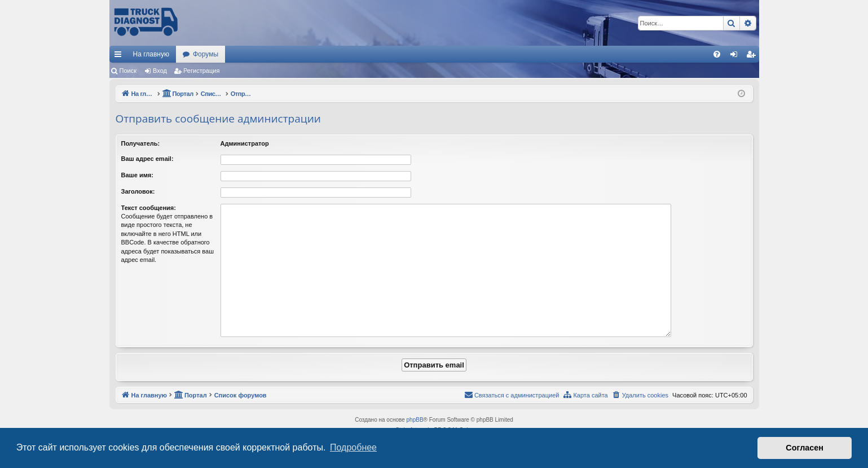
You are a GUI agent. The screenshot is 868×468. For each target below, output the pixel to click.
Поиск (128, 71)
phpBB (415, 420)
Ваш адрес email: (147, 159)
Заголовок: (138, 191)
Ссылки (120, 56)
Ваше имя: (137, 175)
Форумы (206, 54)
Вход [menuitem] (736, 56)
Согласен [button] (805, 448)
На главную (151, 54)
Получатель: (141, 143)
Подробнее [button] (353, 447)
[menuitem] (717, 54)
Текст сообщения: (149, 208)
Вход (160, 71)
